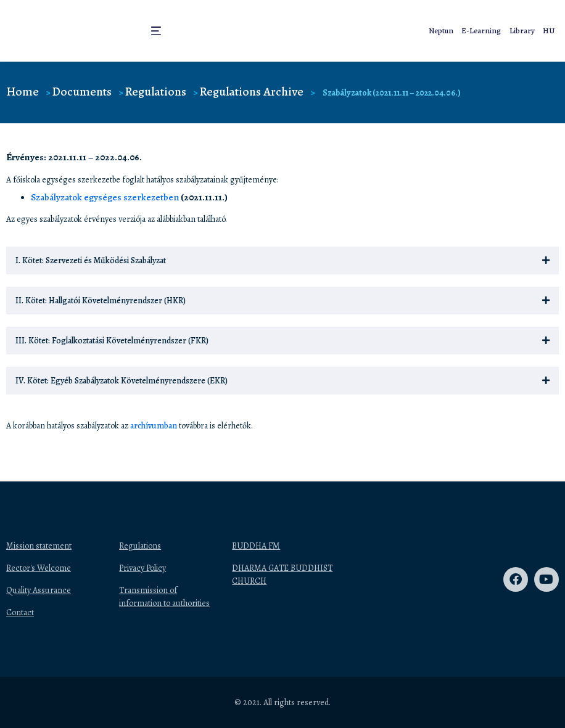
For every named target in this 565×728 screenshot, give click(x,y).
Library (526, 31)
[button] (155, 31)
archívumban (154, 426)
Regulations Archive (251, 92)
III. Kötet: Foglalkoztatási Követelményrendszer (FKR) (112, 341)
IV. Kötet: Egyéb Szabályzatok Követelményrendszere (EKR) (122, 381)
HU (550, 31)
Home (23, 92)
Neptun (455, 31)
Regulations (155, 92)
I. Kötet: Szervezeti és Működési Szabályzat (91, 260)
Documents (82, 92)
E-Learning (490, 31)
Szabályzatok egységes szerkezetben (105, 197)
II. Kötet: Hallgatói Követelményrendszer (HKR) (101, 301)
